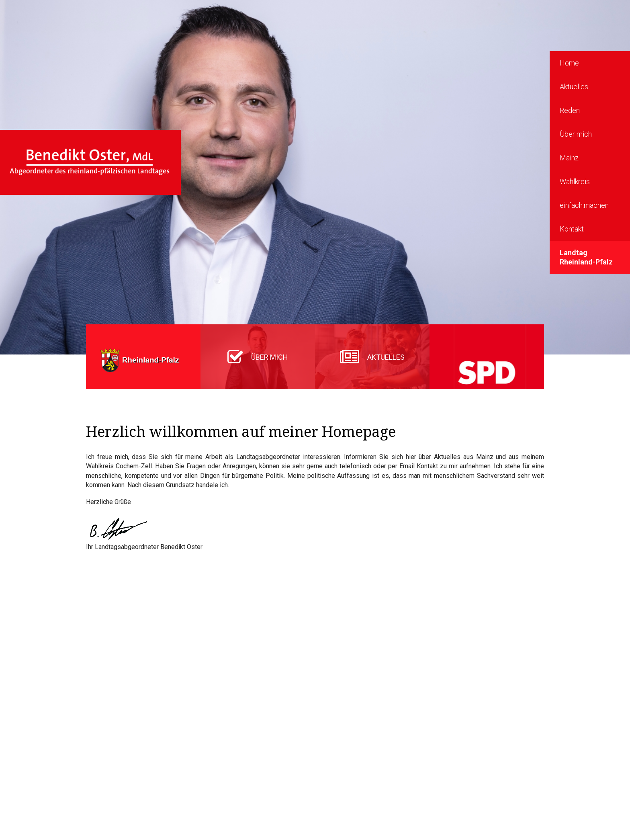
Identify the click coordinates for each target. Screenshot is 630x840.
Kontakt (572, 229)
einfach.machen (584, 205)
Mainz (569, 158)
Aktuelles (574, 87)
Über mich (576, 134)
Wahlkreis (575, 181)
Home (569, 63)
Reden (570, 110)
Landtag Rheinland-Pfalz (586, 257)
